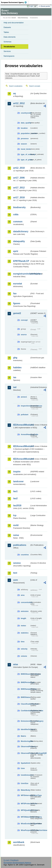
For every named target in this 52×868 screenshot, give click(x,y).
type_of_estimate (25, 154)
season (24, 144)
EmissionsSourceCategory (25, 721)
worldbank (19, 842)
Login (31, 6)
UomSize (25, 783)
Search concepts (35, 86)
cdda (16, 214)
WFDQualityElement (25, 810)
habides (17, 367)
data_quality (25, 123)
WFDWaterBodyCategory (25, 817)
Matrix (23, 736)
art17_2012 (19, 188)
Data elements (10, 37)
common (18, 222)
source (24, 335)
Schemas (7, 42)
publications (20, 545)
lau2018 (17, 506)
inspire (17, 472)
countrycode (25, 113)
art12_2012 (19, 103)
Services (7, 51)
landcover (18, 481)
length (23, 618)
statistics (25, 633)
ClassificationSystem (25, 704)
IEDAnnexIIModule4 (22, 459)
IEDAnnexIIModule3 (22, 446)
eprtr (16, 251)
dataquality (19, 241)
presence (25, 138)
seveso (17, 563)
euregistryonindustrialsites (22, 274)
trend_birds (25, 149)
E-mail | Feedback (11, 860)
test (15, 573)
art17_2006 (19, 178)
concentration (25, 602)
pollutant (25, 415)
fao (15, 293)
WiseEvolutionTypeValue (25, 824)
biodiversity (19, 207)
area (23, 595)
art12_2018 (19, 168)
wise (16, 664)
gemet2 (17, 313)
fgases (17, 303)
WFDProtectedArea (25, 804)
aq (14, 93)
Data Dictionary (23, 18)
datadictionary (21, 231)
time (23, 642)
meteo (23, 626)
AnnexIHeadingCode (25, 434)
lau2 (15, 498)
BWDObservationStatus (25, 674)
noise (16, 535)
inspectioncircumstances (25, 406)
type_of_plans (25, 160)
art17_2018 (19, 197)
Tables (6, 32)
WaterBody (25, 790)
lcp (15, 515)
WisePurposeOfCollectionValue (25, 830)
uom (16, 580)
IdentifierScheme (25, 729)
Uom (23, 768)
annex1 (24, 397)
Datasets (7, 27)
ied (15, 387)
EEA (15, 2)
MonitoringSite (25, 741)
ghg (15, 358)
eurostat (18, 284)
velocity (24, 649)
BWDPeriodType (25, 682)
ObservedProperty (25, 746)
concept (24, 320)
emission (25, 611)
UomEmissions (25, 775)
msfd (16, 525)
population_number (25, 133)
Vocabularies (9, 47)
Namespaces (9, 56)
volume (24, 656)
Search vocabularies (16, 86)
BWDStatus (25, 697)
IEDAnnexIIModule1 (22, 425)
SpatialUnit (25, 763)
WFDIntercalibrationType (25, 795)
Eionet (14, 18)
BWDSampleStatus (25, 689)
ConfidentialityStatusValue (25, 711)
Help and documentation (14, 23)
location (24, 128)
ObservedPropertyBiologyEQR (25, 753)
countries (25, 555)
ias (15, 377)
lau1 (15, 491)
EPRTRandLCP (21, 261)
